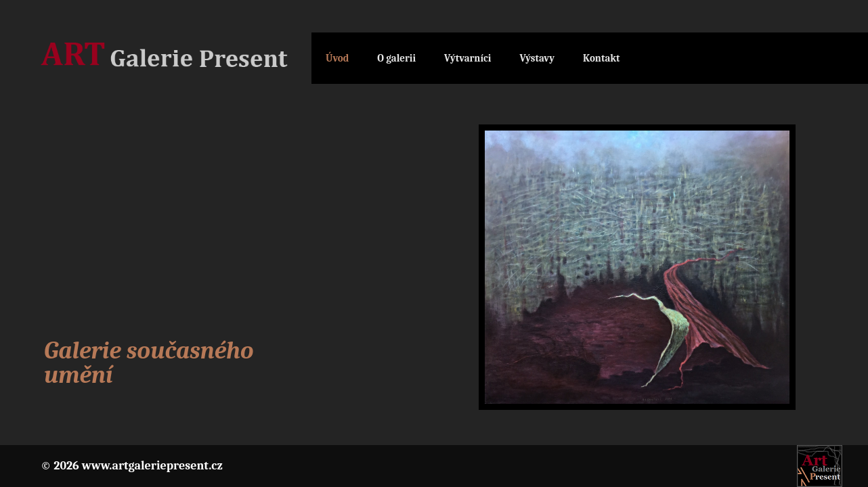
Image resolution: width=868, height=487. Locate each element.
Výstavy (537, 58)
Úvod (337, 58)
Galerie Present (176, 59)
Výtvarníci (468, 58)
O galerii (396, 58)
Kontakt (602, 58)
